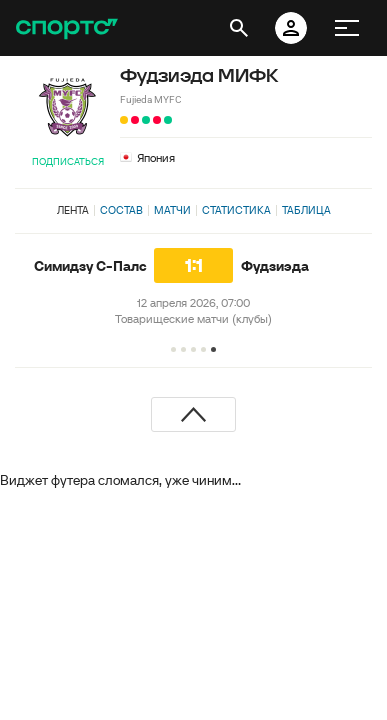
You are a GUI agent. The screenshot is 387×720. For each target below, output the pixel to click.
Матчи (172, 210)
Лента (73, 210)
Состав (121, 210)
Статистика (236, 210)
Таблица (306, 210)
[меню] (347, 28)
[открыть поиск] (239, 28)
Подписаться (68, 161)
